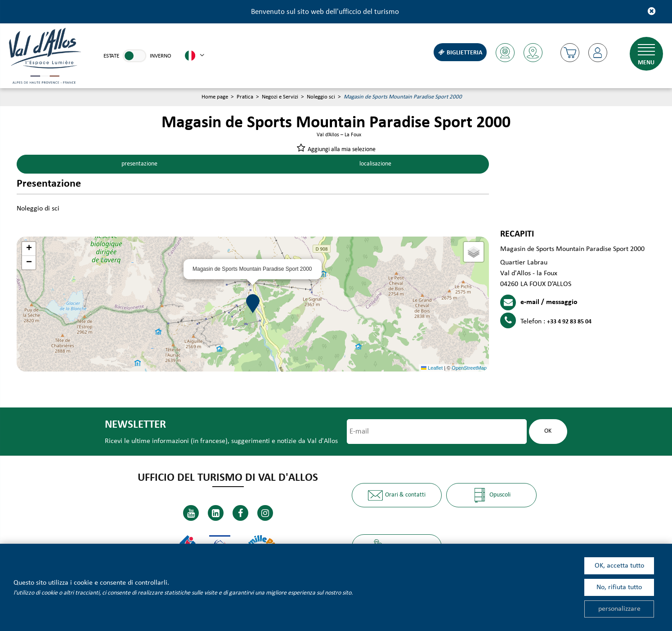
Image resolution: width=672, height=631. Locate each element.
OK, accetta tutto (619, 566)
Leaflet (432, 368)
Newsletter (134, 425)
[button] (569, 53)
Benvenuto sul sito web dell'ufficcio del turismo (325, 12)
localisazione (374, 165)
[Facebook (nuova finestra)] (240, 513)
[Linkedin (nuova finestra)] (216, 513)
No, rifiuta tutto (619, 587)
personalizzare (619, 609)
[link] (134, 56)
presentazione (139, 165)
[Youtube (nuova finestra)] (191, 513)
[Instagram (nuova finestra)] (265, 513)
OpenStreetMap (469, 368)
